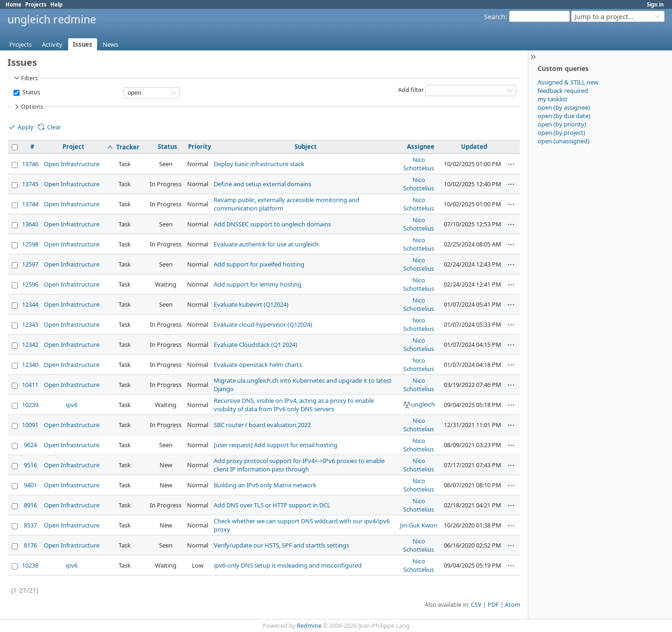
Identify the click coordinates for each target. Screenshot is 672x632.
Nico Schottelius (419, 164)
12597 (30, 264)
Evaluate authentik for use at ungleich (266, 244)
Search (495, 17)
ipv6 (72, 405)
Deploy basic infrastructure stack (259, 164)
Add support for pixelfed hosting (259, 264)
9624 (30, 445)
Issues (83, 44)
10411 (30, 385)
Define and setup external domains (262, 184)
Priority (199, 147)
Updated (474, 147)
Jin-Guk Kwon (419, 525)
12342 (30, 344)
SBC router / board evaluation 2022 (262, 425)
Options (28, 107)
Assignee (421, 147)
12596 (30, 284)
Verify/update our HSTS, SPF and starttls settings (281, 545)
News (110, 44)
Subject (306, 147)
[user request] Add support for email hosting (276, 445)
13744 (30, 204)
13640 (30, 224)
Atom (513, 605)
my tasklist (553, 99)
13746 (30, 164)
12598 (30, 244)
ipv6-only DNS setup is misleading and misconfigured (288, 565)
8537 (30, 525)
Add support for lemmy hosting (258, 284)
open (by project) (561, 133)
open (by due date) (564, 116)
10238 (30, 565)
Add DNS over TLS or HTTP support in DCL (272, 505)
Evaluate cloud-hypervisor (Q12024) (263, 324)
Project (73, 147)
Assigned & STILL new (568, 82)
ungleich (419, 404)
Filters (25, 78)
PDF (493, 605)
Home (14, 4)
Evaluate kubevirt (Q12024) (251, 304)
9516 (30, 465)
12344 (30, 304)
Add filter (411, 90)
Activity (52, 44)
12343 (30, 324)
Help (56, 4)
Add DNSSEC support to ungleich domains (272, 224)
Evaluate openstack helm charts (258, 365)
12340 (30, 365)
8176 (30, 545)
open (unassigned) (563, 141)
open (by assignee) (564, 107)
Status (31, 92)
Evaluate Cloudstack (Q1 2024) (255, 344)
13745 (30, 184)
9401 (30, 485)
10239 (30, 405)
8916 (30, 505)
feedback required (563, 91)
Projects (36, 4)
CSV (476, 605)
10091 (30, 425)
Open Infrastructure (72, 164)
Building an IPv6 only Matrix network (265, 485)
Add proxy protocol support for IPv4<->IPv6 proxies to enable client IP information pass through (299, 465)
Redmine (309, 626)
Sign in (655, 4)
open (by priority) (562, 124)
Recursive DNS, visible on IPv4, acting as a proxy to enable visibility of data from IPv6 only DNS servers (294, 405)
